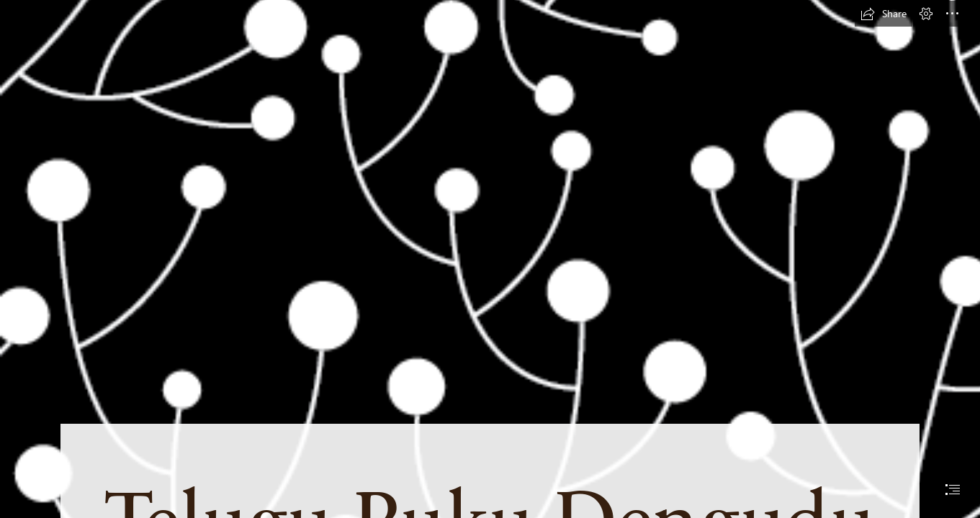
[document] (490, 259)
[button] (884, 14)
